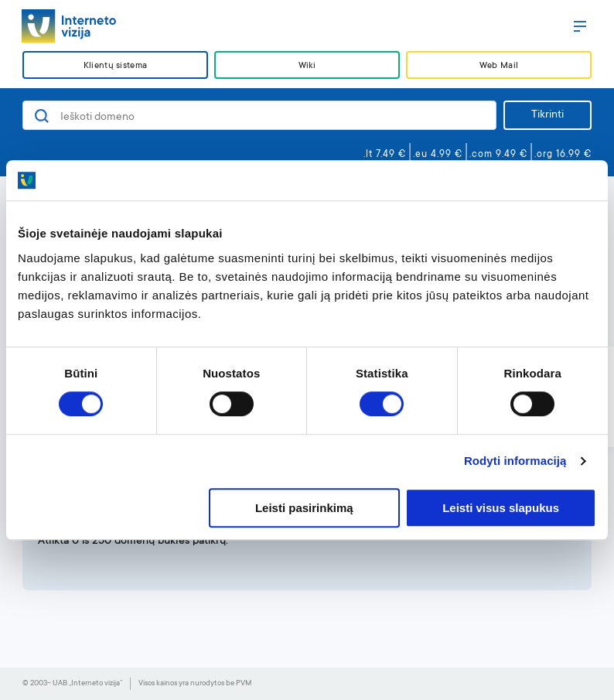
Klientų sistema (115, 66)
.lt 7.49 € (385, 155)
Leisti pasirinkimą (304, 508)
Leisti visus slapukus (501, 508)
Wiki (307, 66)
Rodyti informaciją (515, 461)
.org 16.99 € (563, 155)
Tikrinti (547, 115)
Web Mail (499, 66)
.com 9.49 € (498, 155)
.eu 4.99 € (438, 155)
